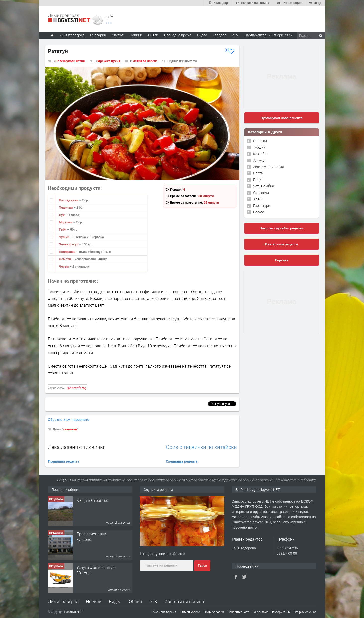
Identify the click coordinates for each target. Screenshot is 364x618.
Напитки (260, 141)
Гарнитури (262, 205)
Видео (115, 601)
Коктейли (261, 154)
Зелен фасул (69, 244)
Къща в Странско (92, 500)
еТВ (153, 601)
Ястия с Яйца (264, 186)
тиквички (70, 429)
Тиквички (66, 207)
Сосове (259, 212)
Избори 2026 (281, 612)
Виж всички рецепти (282, 244)
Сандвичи (261, 193)
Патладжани (69, 200)
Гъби (63, 229)
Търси (202, 566)
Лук (62, 215)
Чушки (64, 237)
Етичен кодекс (190, 612)
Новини (136, 35)
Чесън (64, 266)
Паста (258, 173)
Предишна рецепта (64, 461)
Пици (257, 180)
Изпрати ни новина (184, 601)
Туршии (259, 147)
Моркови (66, 222)
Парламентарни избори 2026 (268, 35)
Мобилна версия (164, 612)
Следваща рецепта (182, 461)
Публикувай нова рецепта (282, 118)
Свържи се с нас (305, 612)
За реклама (260, 612)
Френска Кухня (109, 61)
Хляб (257, 199)
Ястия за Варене (145, 61)
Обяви (135, 601)
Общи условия (214, 612)
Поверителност (238, 612)
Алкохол (260, 160)
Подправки (68, 252)
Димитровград (63, 601)
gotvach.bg (76, 388)
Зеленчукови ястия (70, 61)
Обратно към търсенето (69, 420)
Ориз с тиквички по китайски (201, 447)
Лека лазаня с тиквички (77, 447)
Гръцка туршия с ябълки (162, 553)
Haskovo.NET (73, 612)
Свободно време (178, 35)
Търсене (282, 260)
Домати (65, 259)
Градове (220, 35)
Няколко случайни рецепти (281, 228)
